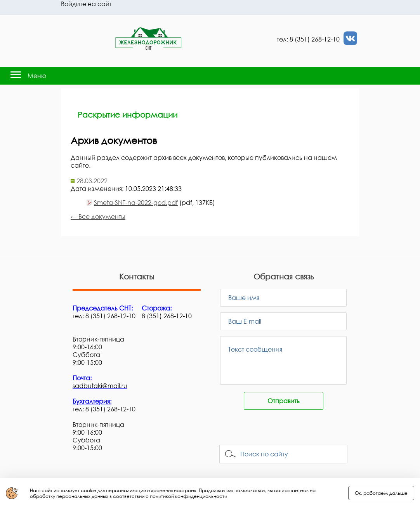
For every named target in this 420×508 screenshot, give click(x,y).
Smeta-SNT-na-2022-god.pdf (136, 203)
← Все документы (98, 217)
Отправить (284, 401)
